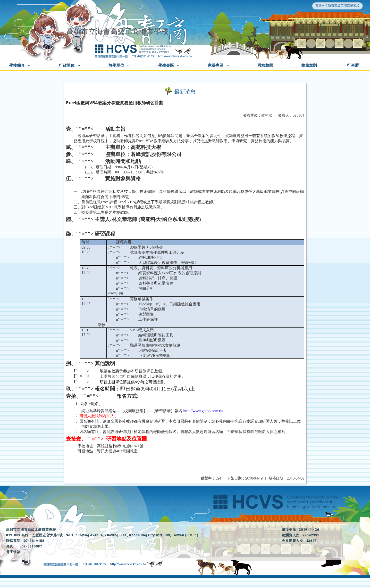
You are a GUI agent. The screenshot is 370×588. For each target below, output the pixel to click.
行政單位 (67, 65)
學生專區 (166, 65)
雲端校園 (265, 65)
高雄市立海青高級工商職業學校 (337, 6)
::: (67, 76)
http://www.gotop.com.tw (203, 411)
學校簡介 (17, 65)
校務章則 (309, 65)
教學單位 (116, 65)
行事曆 (353, 65)
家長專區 (216, 65)
